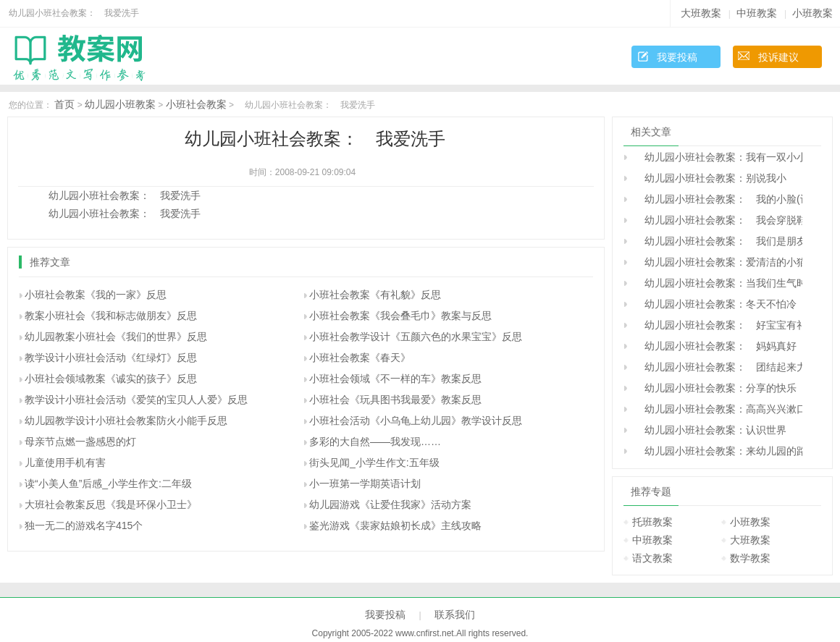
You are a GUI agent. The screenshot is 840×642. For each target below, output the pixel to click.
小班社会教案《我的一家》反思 (96, 295)
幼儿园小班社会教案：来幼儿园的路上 (718, 451)
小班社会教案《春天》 (360, 358)
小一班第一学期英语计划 (365, 483)
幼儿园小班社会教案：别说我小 (710, 178)
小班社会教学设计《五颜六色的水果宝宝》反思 (416, 337)
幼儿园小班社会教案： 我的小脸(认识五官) (718, 199)
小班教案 (812, 13)
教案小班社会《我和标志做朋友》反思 (111, 316)
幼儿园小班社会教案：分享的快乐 (715, 388)
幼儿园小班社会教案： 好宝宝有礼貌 (718, 325)
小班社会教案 (196, 104)
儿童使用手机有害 (65, 463)
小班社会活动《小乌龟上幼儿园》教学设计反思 (416, 421)
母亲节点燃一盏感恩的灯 (80, 442)
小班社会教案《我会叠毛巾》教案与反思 (400, 316)
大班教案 (701, 13)
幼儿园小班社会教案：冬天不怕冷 (715, 304)
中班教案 (757, 13)
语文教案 (652, 558)
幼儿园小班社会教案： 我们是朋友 (718, 241)
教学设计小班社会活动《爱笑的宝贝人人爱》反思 (136, 400)
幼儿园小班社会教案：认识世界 (710, 430)
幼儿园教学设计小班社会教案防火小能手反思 (126, 421)
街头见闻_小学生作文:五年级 (374, 463)
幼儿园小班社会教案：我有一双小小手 (718, 157)
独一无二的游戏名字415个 (84, 525)
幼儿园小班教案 (120, 104)
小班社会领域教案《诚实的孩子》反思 (111, 379)
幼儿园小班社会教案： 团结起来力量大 (718, 367)
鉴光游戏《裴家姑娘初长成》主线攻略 (395, 525)
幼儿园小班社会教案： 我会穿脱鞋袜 (718, 220)
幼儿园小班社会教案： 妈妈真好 (715, 346)
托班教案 (652, 522)
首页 (64, 104)
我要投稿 (677, 57)
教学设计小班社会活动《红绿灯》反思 (111, 358)
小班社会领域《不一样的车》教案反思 (395, 379)
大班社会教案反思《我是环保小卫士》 (111, 504)
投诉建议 (778, 57)
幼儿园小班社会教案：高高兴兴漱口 (718, 409)
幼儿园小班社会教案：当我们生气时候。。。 (718, 283)
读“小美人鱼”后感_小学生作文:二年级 (108, 483)
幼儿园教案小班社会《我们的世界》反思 (116, 337)
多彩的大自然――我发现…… (375, 442)
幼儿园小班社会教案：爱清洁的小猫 (718, 262)
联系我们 (455, 614)
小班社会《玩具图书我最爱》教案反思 (395, 400)
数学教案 (750, 558)
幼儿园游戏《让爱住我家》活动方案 (390, 504)
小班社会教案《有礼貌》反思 (375, 295)
